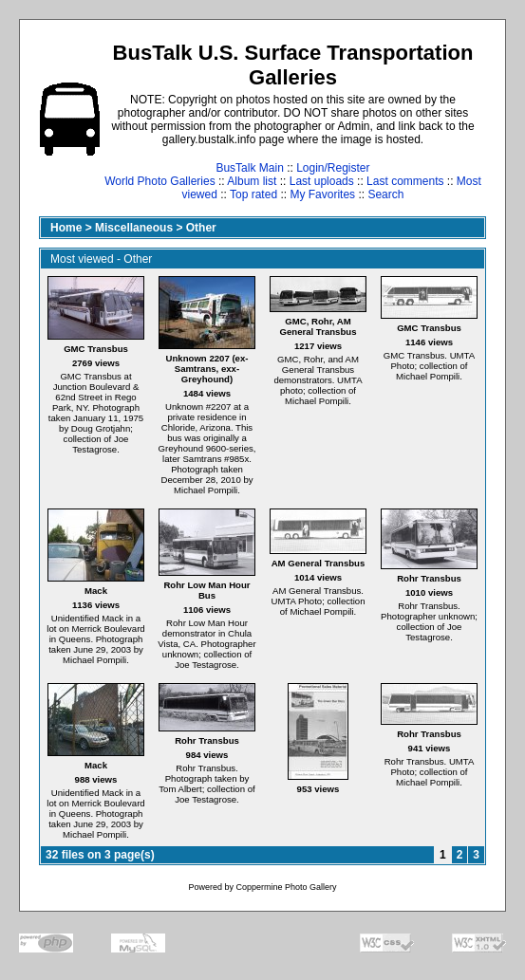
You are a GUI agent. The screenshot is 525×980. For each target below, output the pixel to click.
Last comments (405, 181)
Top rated (253, 194)
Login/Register (333, 168)
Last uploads (322, 181)
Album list (252, 181)
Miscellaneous (134, 228)
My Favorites (322, 194)
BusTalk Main (249, 168)
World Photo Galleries (160, 181)
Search (385, 194)
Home (66, 228)
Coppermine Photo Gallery (286, 887)
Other (201, 228)
